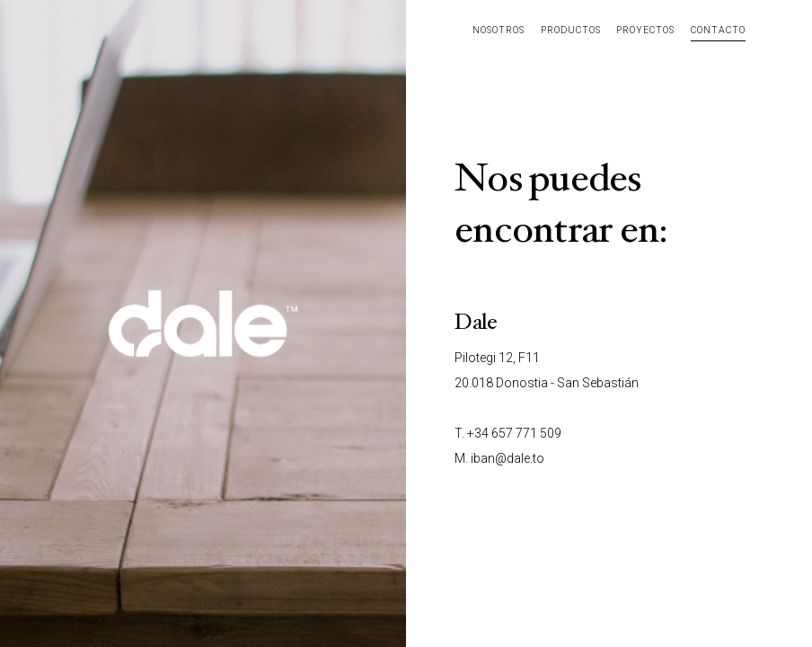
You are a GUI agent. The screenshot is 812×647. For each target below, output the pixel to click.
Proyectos (645, 30)
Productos (571, 30)
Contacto (718, 30)
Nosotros (499, 30)
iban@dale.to (507, 458)
